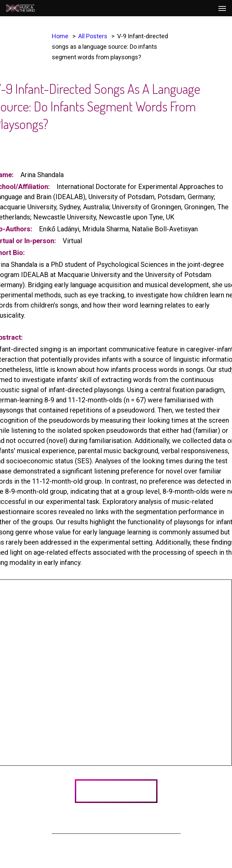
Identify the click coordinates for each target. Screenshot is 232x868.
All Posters (93, 36)
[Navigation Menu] (222, 8)
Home (60, 36)
